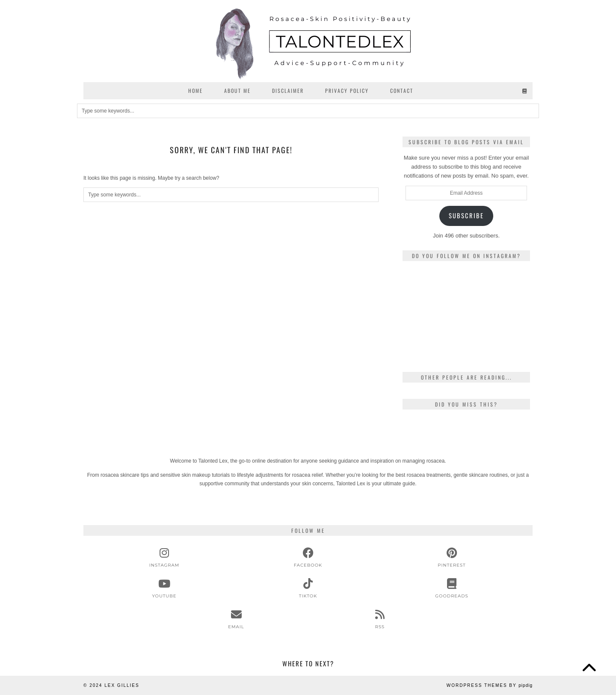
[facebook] (308, 558)
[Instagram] (424, 289)
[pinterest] (452, 558)
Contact (402, 91)
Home (195, 91)
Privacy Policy (347, 91)
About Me (237, 91)
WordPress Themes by (490, 685)
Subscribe (466, 215)
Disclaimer (288, 91)
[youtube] (164, 588)
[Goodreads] (525, 91)
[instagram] (164, 558)
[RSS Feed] (380, 619)
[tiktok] (308, 588)
